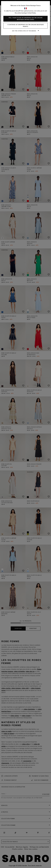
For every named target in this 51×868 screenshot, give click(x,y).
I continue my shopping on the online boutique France (25, 26)
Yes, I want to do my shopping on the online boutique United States (26, 19)
